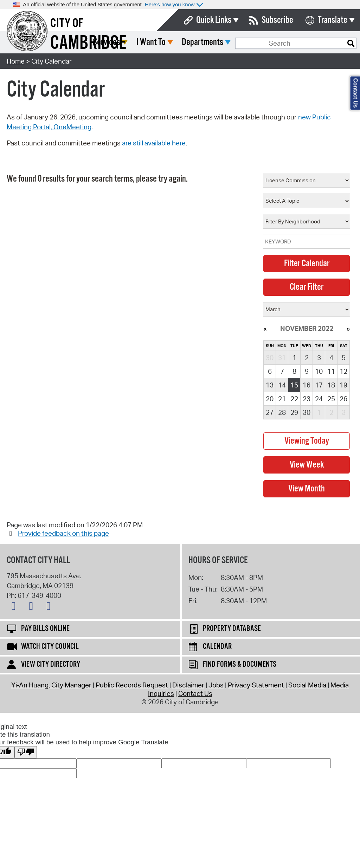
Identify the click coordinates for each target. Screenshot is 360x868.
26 (343, 399)
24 (319, 399)
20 (270, 399)
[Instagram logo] (50, 607)
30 (307, 412)
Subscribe (277, 20)
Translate (333, 20)
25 (331, 399)
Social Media (307, 685)
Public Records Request (132, 685)
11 (331, 371)
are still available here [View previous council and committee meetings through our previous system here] (154, 143)
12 (343, 371)
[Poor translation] (26, 752)
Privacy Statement (256, 685)
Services (159, 42)
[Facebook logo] (33, 607)
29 (294, 412)
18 (331, 385)
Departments (255, 42)
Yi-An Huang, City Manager (51, 685)
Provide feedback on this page (63, 533)
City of (67, 24)
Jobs (216, 685)
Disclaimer (188, 685)
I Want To (203, 42)
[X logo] (15, 607)
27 (270, 412)
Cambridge (88, 43)
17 (319, 385)
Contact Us (195, 693)
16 (307, 385)
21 (282, 399)
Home (16, 61)
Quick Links (214, 20)
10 (319, 371)
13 (270, 385)
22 (294, 399)
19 (343, 385)
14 (282, 385)
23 (307, 399)
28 (282, 412)
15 (294, 385)
